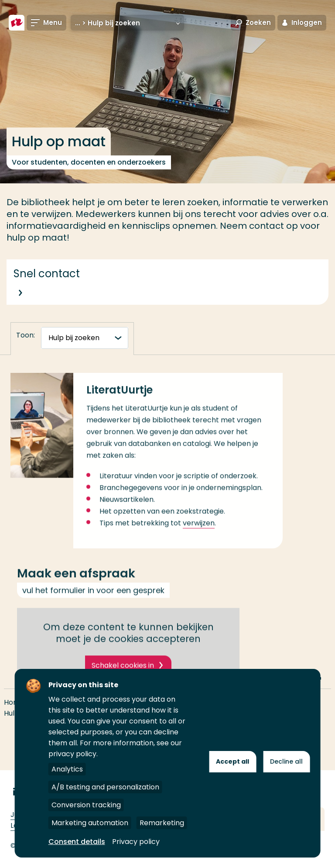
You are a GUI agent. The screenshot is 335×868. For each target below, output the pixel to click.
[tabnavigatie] (85, 338)
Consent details (77, 842)
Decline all (286, 761)
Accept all (232, 761)
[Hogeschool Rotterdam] (17, 23)
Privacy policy (136, 842)
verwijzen (199, 535)
